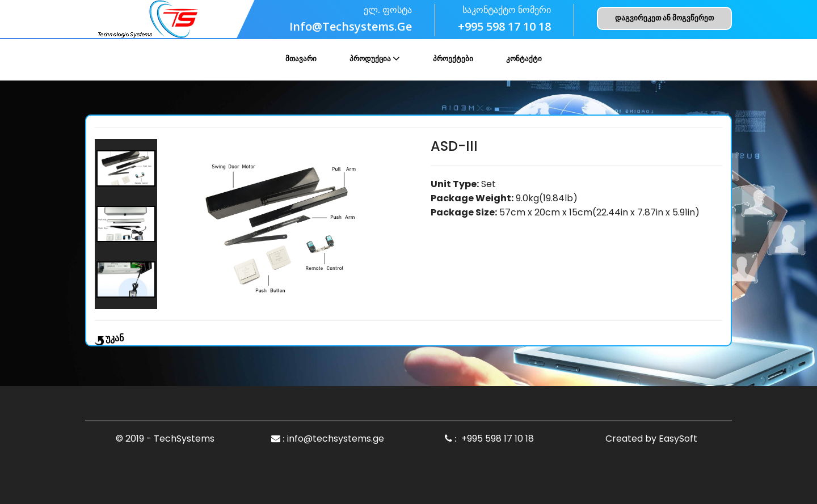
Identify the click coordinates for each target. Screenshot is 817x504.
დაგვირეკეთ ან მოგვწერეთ (664, 18)
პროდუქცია (370, 59)
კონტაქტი (524, 59)
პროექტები (453, 59)
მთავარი (301, 59)
